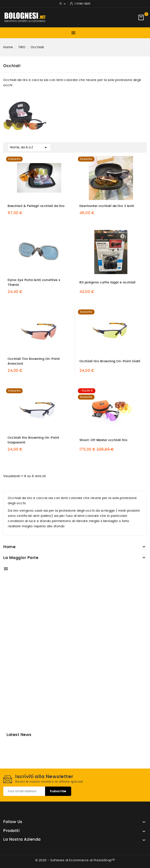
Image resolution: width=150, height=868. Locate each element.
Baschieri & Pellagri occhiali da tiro (36, 206)
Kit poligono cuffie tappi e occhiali (108, 283)
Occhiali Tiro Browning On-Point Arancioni (34, 361)
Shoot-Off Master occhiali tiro (104, 440)
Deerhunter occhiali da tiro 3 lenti (107, 206)
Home (9, 547)
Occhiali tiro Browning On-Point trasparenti (33, 440)
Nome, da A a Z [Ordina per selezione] (29, 147)
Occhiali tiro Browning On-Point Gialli (110, 361)
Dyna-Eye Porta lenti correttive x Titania (34, 283)
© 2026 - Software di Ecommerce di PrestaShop (75, 860)
